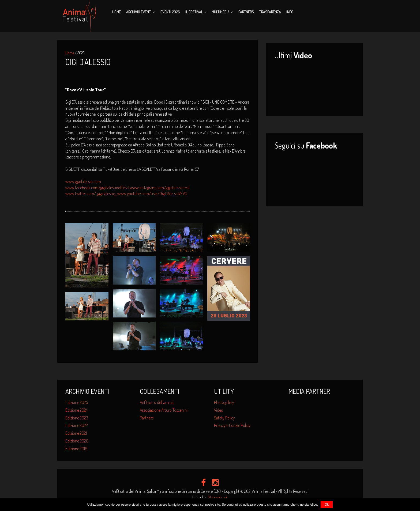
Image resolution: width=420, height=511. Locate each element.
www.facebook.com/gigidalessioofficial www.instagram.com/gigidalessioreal (127, 188)
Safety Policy (224, 418)
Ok (327, 505)
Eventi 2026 (170, 12)
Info (290, 12)
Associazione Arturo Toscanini (164, 410)
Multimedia (221, 12)
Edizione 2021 (76, 433)
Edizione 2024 (76, 410)
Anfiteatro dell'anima (157, 402)
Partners (246, 12)
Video (219, 410)
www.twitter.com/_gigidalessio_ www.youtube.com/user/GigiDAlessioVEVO (126, 194)
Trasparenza (270, 12)
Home (117, 12)
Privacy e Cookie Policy (232, 425)
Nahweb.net (218, 497)
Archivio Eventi (139, 12)
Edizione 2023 (77, 418)
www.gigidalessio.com (83, 181)
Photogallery (224, 402)
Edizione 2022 (77, 425)
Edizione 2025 (77, 402)
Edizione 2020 (77, 441)
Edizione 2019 (76, 449)
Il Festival (194, 12)
